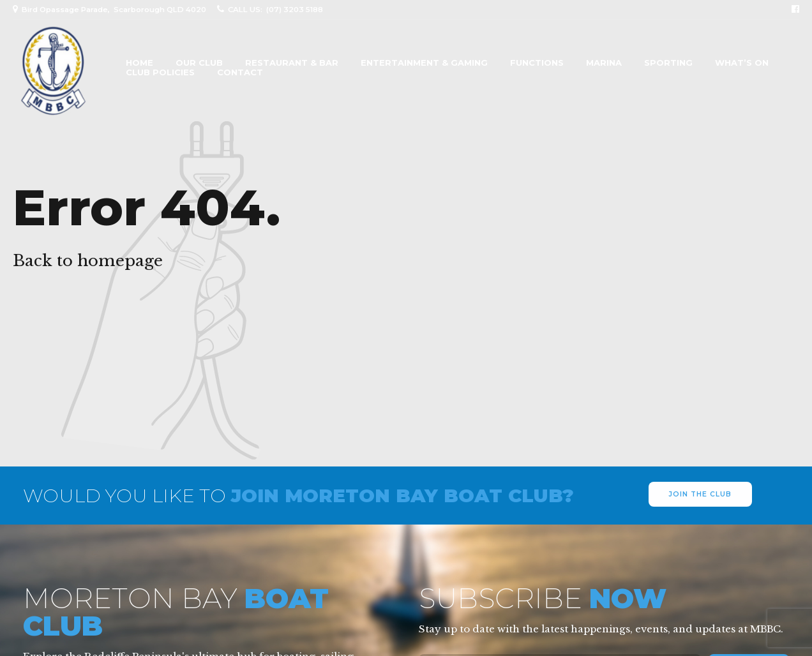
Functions (537, 63)
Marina (604, 63)
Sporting (668, 63)
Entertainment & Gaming (424, 63)
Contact (240, 72)
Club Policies (160, 72)
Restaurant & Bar (292, 63)
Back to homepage (88, 261)
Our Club (199, 63)
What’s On (742, 63)
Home (139, 63)
